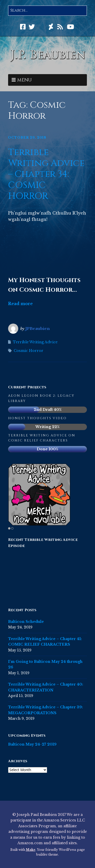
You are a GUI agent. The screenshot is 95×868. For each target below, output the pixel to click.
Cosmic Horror (29, 351)
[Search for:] (48, 11)
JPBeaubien (37, 329)
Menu (24, 80)
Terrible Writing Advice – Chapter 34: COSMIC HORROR (46, 174)
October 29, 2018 (27, 137)
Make (31, 850)
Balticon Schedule (26, 622)
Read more (20, 304)
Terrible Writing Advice (35, 342)
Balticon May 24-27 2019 (32, 744)
